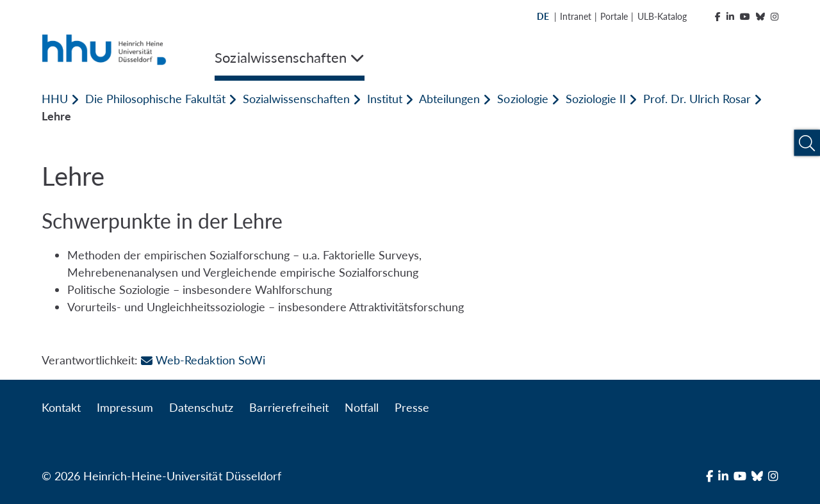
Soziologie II (596, 99)
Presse (412, 407)
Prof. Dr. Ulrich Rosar (697, 99)
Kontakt (61, 407)
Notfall (362, 407)
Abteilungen (449, 99)
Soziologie (522, 99)
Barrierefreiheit (289, 407)
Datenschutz (201, 407)
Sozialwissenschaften (296, 99)
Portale (614, 16)
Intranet (576, 16)
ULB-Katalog (662, 16)
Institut (385, 99)
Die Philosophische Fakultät (155, 99)
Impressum (125, 407)
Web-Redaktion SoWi (203, 360)
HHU (55, 99)
